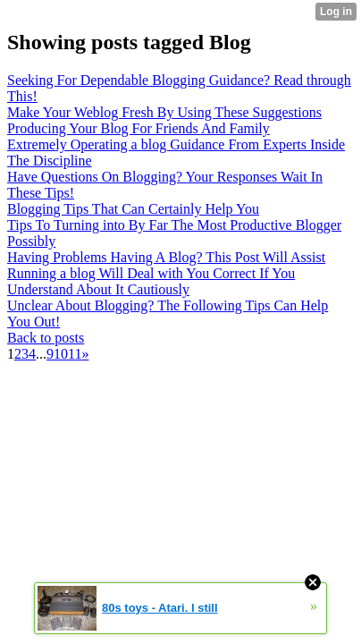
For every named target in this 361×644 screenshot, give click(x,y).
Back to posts (46, 338)
